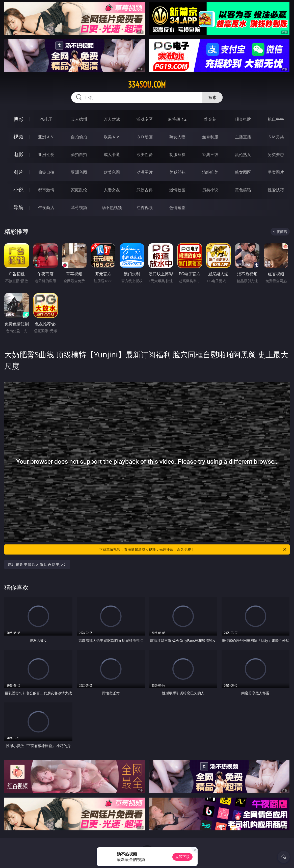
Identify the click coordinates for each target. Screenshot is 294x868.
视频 (18, 137)
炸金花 (210, 119)
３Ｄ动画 (145, 137)
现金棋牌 (243, 119)
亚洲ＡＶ (46, 137)
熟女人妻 (177, 137)
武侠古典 (145, 190)
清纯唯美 (210, 172)
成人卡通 (112, 154)
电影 (18, 154)
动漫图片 (145, 172)
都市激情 (46, 190)
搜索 (212, 97)
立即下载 (182, 857)
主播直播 (243, 137)
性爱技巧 (276, 190)
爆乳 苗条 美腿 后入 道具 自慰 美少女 (37, 564)
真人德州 (79, 119)
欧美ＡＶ (112, 137)
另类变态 (276, 154)
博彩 (18, 119)
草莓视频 (79, 207)
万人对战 (112, 119)
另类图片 (276, 172)
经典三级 (210, 154)
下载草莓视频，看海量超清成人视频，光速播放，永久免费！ (193, 549)
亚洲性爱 (46, 154)
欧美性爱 (145, 154)
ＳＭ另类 (276, 137)
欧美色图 (112, 172)
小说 (18, 190)
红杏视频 (145, 207)
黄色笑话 (243, 190)
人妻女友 (112, 190)
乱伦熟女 (243, 154)
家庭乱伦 (79, 190)
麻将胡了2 (177, 119)
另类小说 (210, 190)
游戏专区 (145, 119)
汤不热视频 (112, 207)
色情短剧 (177, 207)
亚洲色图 (79, 172)
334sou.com (147, 85)
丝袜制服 (210, 137)
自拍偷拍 (79, 137)
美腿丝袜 (177, 172)
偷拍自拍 (79, 154)
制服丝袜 (177, 154)
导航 (18, 207)
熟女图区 (243, 172)
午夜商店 (46, 207)
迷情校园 (177, 190)
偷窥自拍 (46, 172)
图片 (18, 172)
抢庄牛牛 (276, 119)
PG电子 (46, 119)
